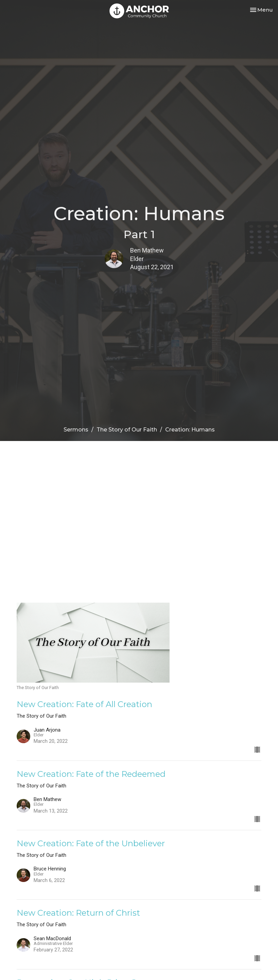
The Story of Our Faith (127, 430)
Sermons (76, 430)
